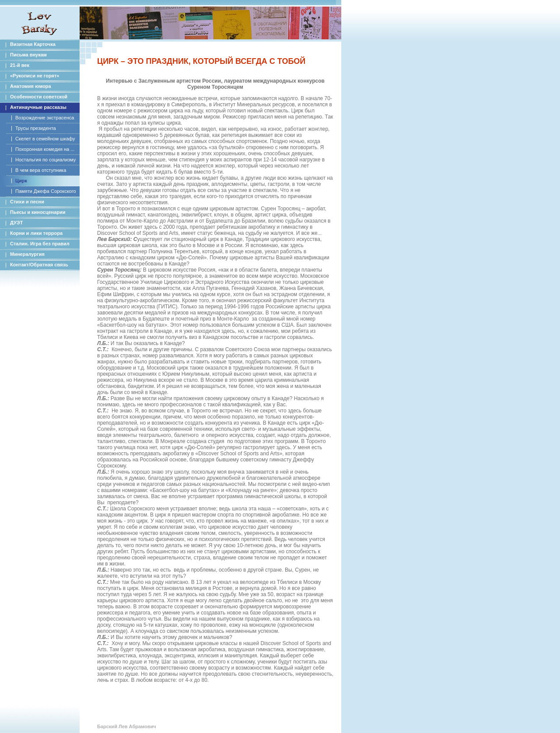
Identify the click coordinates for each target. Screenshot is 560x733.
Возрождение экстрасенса (45, 118)
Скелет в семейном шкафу (45, 139)
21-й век (20, 65)
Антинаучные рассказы (38, 107)
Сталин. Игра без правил (40, 244)
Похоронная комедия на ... (45, 149)
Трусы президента (36, 128)
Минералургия (27, 254)
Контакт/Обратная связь (39, 265)
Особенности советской (39, 97)
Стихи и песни (27, 202)
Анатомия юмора (31, 86)
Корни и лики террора (36, 233)
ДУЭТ (16, 223)
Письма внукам (28, 55)
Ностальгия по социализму (45, 160)
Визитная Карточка (33, 44)
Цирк (21, 181)
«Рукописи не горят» (35, 76)
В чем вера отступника (41, 170)
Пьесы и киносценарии (38, 212)
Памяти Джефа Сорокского (46, 191)
